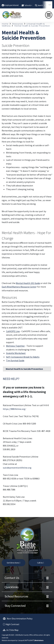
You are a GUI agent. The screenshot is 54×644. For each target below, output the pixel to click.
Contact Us (12, 578)
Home (5, 24)
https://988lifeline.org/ (14, 409)
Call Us (41, 563)
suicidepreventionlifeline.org (17, 468)
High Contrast (12, 624)
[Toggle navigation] (49, 15)
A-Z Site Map (11, 630)
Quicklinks (12, 587)
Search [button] (40, 5)
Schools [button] (28, 5)
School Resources (16, 596)
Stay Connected (15, 606)
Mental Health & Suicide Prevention (32, 26)
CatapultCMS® (23, 640)
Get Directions (14, 563)
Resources (17, 24)
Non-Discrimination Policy (18, 619)
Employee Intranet (11, 5)
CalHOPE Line (13, 331)
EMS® (32, 640)
